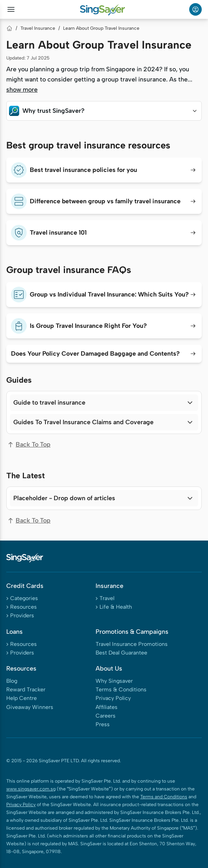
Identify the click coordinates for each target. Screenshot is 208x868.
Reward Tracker (26, 690)
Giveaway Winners (30, 707)
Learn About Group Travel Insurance (101, 28)
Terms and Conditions (164, 797)
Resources (24, 607)
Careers (106, 716)
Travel (107, 598)
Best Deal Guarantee (121, 653)
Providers (22, 616)
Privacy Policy (113, 698)
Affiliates (107, 707)
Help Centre (22, 698)
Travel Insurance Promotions (132, 644)
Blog (12, 681)
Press (103, 724)
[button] (104, 111)
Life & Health (116, 607)
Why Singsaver (114, 681)
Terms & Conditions (121, 690)
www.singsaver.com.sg (31, 789)
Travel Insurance (38, 28)
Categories (24, 598)
